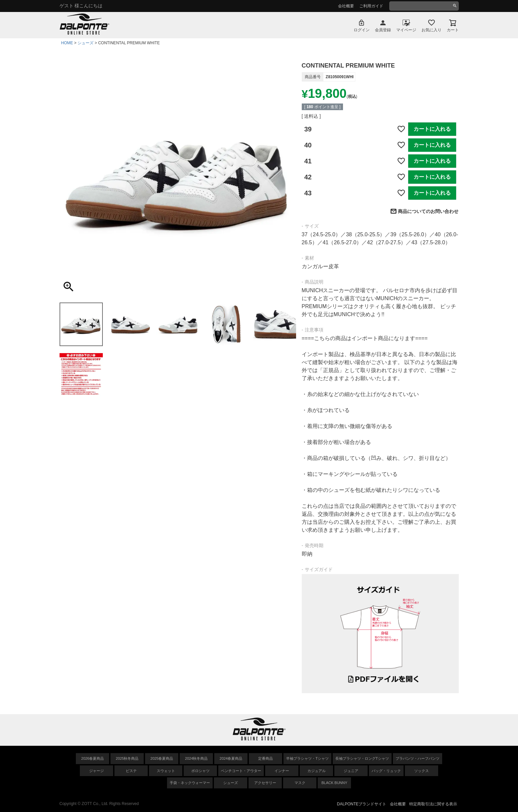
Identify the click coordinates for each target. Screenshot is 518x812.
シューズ (86, 43)
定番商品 (265, 758)
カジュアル (317, 771)
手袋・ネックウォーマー (190, 783)
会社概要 (346, 6)
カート (453, 30)
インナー (282, 771)
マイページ (406, 30)
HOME (67, 43)
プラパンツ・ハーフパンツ (418, 758)
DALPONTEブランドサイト (362, 804)
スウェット (166, 771)
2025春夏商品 (162, 758)
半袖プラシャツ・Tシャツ (307, 758)
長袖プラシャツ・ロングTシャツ (362, 758)
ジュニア (351, 771)
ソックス (422, 771)
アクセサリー (265, 783)
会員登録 (383, 30)
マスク (300, 783)
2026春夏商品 (92, 758)
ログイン (362, 30)
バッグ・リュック (386, 771)
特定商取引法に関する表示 (433, 804)
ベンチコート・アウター (241, 771)
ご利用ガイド (371, 6)
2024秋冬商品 (196, 758)
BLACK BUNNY (334, 783)
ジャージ (96, 771)
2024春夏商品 (231, 758)
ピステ (131, 771)
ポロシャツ (200, 771)
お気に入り (432, 30)
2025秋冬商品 (127, 758)
